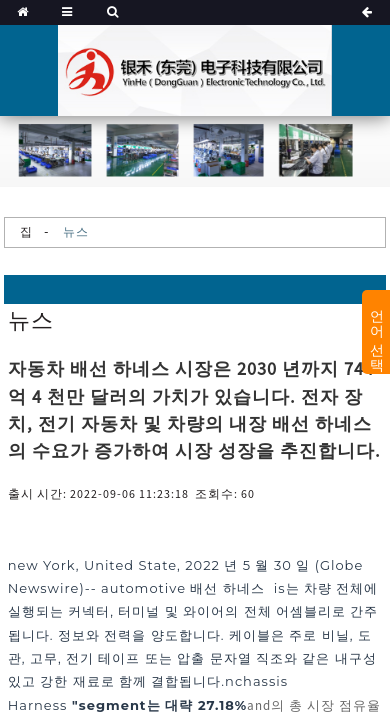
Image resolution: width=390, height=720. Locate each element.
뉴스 (76, 231)
